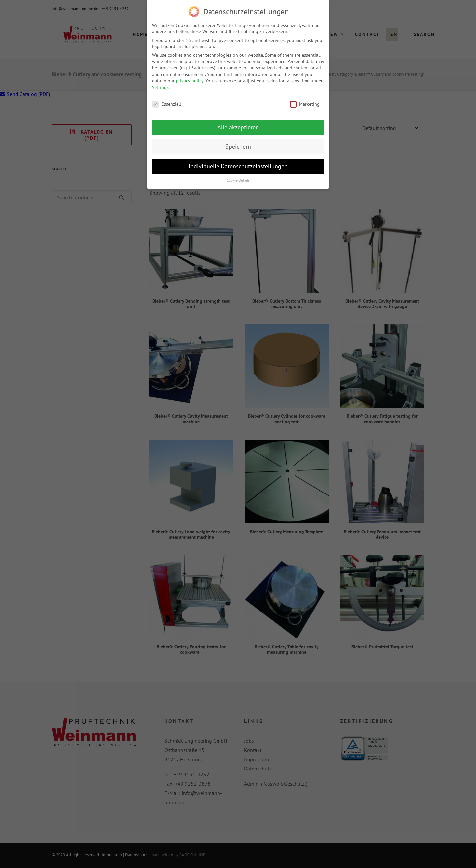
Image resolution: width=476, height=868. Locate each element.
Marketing (305, 103)
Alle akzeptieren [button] (238, 126)
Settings (160, 87)
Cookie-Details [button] (238, 180)
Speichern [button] (238, 146)
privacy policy (190, 80)
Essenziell (167, 103)
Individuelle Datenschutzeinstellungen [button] (238, 165)
